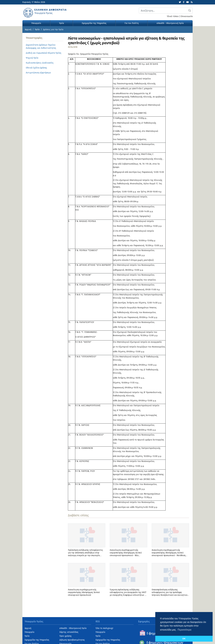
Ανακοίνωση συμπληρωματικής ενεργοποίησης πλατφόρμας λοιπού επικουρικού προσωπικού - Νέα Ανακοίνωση (126, 554)
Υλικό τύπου (173, 16)
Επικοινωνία (187, 16)
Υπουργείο (36, 23)
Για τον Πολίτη (132, 23)
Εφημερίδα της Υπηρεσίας (94, 23)
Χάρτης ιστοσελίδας (69, 632)
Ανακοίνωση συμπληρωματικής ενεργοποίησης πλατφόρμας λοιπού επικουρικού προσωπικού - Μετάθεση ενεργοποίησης (169, 554)
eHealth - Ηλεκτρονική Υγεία (170, 23)
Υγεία (62, 23)
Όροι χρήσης (66, 636)
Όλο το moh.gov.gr (104, 628)
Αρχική (28, 30)
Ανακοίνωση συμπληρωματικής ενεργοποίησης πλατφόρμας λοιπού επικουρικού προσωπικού (84, 592)
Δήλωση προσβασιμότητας (72, 640)
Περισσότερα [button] (185, 630)
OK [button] (184, 639)
